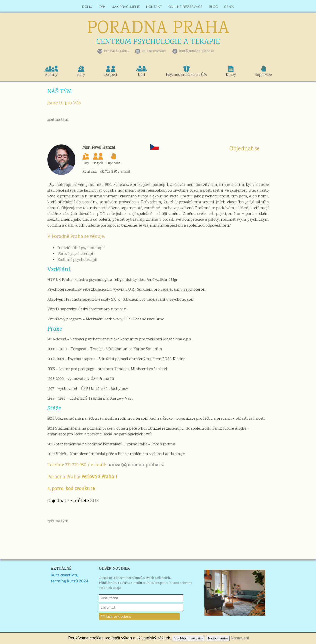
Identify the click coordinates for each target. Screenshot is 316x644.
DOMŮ (87, 7)
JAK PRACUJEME (126, 7)
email (125, 172)
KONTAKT (154, 7)
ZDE (94, 501)
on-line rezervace (154, 51)
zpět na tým (58, 120)
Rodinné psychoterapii (77, 260)
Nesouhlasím (218, 638)
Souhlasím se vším (188, 638)
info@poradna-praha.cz (196, 51)
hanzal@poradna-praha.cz (135, 465)
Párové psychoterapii (76, 254)
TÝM (102, 7)
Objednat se (245, 149)
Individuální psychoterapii (81, 248)
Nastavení (240, 638)
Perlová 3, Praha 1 (117, 51)
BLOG (213, 7)
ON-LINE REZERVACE (185, 7)
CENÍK (229, 7)
